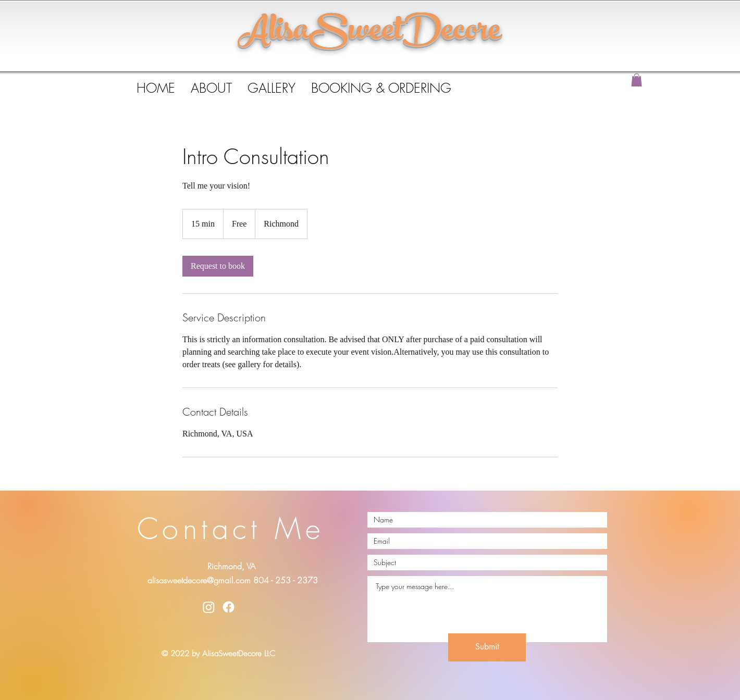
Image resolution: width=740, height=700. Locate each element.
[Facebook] (229, 607)
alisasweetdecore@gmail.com (199, 580)
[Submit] (487, 647)
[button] (637, 80)
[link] (218, 266)
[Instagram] (209, 607)
